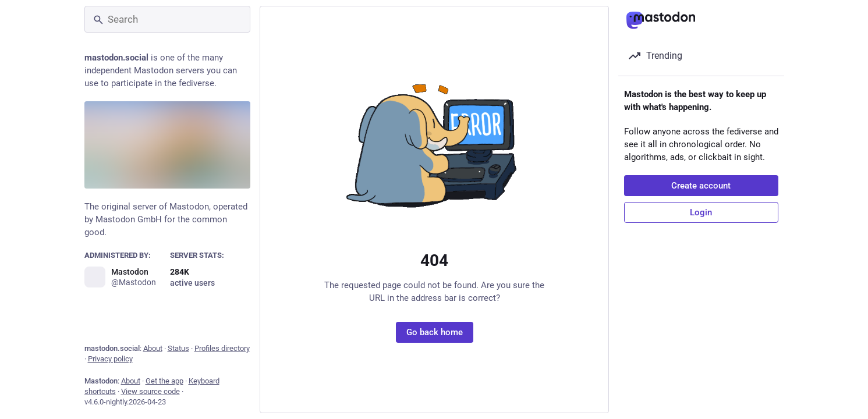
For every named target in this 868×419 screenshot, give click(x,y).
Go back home (434, 332)
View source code (150, 391)
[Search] (167, 19)
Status (178, 348)
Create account (701, 186)
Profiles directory (222, 348)
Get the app (164, 381)
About (153, 348)
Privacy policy (110, 359)
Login (701, 212)
